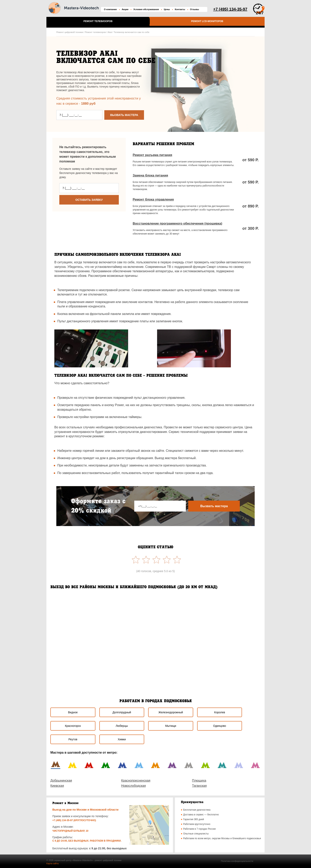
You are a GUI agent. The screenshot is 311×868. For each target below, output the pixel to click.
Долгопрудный (122, 712)
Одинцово (220, 726)
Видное (73, 712)
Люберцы (122, 726)
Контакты (180, 9)
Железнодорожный (171, 712)
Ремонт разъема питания (152, 155)
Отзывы (194, 9)
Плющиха (199, 781)
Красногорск (73, 726)
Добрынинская (61, 781)
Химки (122, 739)
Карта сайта (52, 863)
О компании (110, 9)
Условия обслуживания (146, 9)
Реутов (73, 739)
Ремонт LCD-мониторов (207, 21)
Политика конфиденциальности (237, 861)
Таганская (199, 786)
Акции (125, 9)
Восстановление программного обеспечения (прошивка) (177, 224)
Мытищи (171, 726)
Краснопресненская (136, 781)
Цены (167, 9)
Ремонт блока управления (153, 199)
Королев (220, 712)
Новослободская (133, 786)
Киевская (57, 786)
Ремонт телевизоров (98, 21)
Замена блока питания (150, 175)
